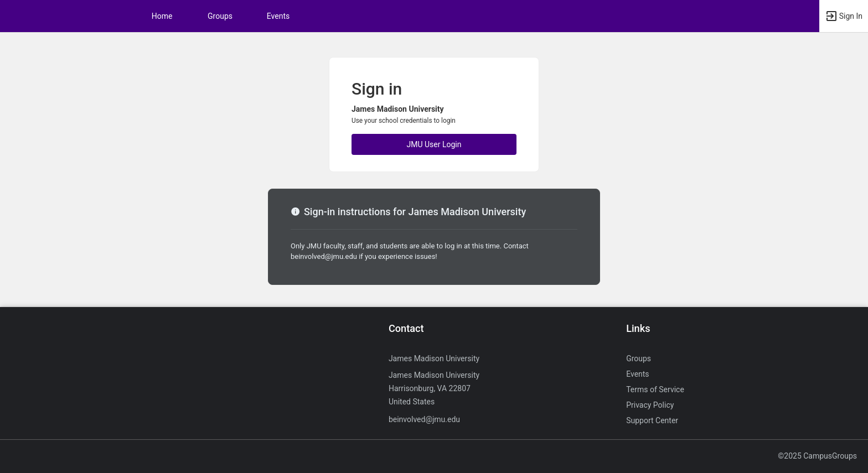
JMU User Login (434, 144)
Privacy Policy (650, 405)
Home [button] (162, 16)
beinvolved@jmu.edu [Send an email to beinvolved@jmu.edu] (424, 419)
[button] (844, 16)
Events (278, 16)
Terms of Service (655, 389)
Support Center (652, 420)
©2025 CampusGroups (817, 456)
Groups (220, 16)
